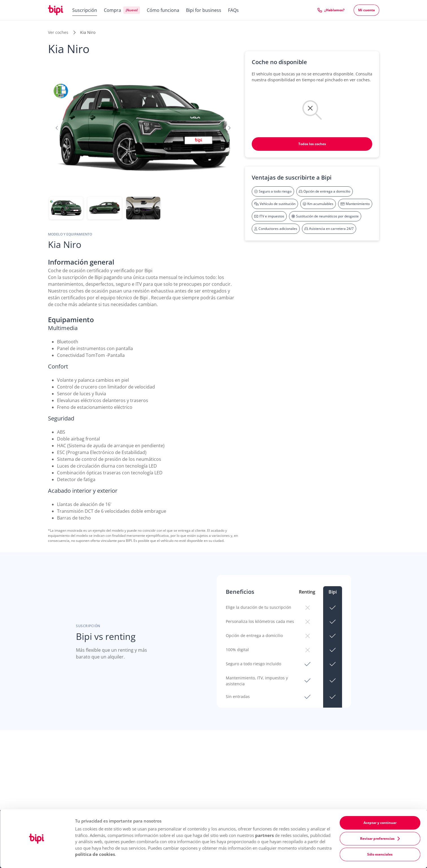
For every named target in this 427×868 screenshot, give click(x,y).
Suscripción (85, 10)
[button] (57, 128)
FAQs (233, 10)
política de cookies (95, 854)
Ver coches (58, 32)
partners (264, 835)
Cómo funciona (163, 10)
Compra (112, 10)
